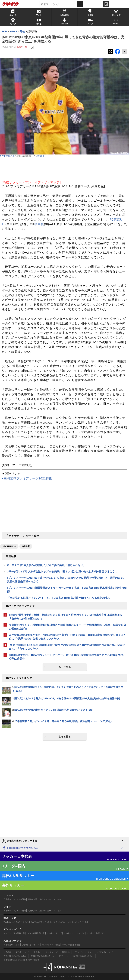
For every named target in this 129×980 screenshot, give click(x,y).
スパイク (57, 899)
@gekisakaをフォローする (19, 841)
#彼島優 (26, 546)
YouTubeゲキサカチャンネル (16, 922)
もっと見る (65, 667)
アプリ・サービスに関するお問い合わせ (76, 956)
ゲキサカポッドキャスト (78, 922)
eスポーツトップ (54, 933)
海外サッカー (45, 899)
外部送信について (105, 952)
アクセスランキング (31, 945)
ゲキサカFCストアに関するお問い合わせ (21, 960)
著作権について (22, 952)
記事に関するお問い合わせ (43, 956)
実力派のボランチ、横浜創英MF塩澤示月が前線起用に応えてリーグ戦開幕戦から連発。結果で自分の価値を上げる (67, 627)
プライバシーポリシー (83, 952)
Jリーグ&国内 (20, 899)
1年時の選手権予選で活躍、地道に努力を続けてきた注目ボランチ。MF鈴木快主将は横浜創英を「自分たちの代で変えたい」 (66, 617)
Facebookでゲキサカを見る (20, 848)
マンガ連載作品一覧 (36, 933)
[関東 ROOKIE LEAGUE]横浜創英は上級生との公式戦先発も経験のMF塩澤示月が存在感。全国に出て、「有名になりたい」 (67, 647)
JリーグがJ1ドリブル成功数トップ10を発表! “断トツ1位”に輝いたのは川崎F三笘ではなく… (62, 571)
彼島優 (41, 156)
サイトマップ (52, 952)
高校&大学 (32, 899)
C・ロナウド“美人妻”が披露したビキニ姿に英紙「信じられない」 (46, 565)
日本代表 (7, 899)
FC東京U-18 (7, 156)
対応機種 (7, 952)
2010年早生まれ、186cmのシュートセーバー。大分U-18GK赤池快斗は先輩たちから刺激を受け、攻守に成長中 (67, 657)
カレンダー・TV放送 (51, 945)
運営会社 (37, 952)
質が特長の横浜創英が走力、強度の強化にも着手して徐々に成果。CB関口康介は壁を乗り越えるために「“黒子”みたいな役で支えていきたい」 (67, 637)
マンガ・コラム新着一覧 (14, 933)
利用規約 (66, 952)
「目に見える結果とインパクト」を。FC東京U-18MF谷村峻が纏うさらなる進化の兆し (59, 598)
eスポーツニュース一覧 (74, 933)
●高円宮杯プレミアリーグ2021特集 (27, 478)
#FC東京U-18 (9, 546)
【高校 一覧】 (23, 47)
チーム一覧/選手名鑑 (71, 945)
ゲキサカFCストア (12, 945)
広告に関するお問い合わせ (15, 956)
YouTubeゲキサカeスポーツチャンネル (48, 922)
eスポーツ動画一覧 (95, 933)
